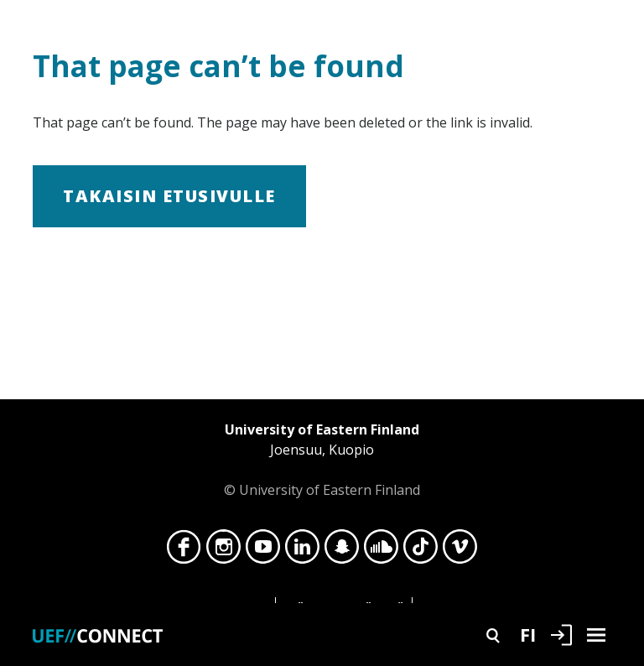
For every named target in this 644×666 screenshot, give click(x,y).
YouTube (263, 551)
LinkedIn (302, 551)
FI (528, 634)
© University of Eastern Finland (322, 459)
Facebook (184, 551)
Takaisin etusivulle (169, 196)
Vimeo (460, 551)
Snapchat (342, 551)
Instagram (223, 551)
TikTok (421, 551)
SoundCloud (381, 551)
